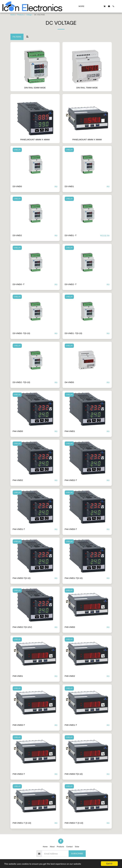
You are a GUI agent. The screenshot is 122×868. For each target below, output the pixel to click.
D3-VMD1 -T (71, 235)
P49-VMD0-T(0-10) (74, 774)
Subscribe (77, 853)
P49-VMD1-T (71, 725)
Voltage (29, 15)
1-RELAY (69, 150)
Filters (17, 37)
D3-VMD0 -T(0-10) (21, 333)
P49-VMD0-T (19, 725)
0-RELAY (17, 150)
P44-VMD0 (18, 431)
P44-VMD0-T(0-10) (22, 578)
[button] (91, 6)
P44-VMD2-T (71, 480)
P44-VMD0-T (71, 529)
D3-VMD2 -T (71, 284)
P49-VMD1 (18, 676)
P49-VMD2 (70, 676)
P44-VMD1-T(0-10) (74, 578)
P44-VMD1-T (19, 529)
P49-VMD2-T (19, 774)
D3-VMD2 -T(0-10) (21, 382)
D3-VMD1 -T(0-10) (73, 333)
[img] (35, 164)
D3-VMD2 (17, 235)
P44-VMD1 (70, 431)
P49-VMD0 (70, 627)
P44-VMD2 (18, 480)
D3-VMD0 (17, 186)
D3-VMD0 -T (19, 284)
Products (20, 15)
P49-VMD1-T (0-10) (22, 823)
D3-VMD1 (69, 186)
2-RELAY (17, 199)
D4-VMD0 (69, 382)
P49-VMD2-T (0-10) (74, 823)
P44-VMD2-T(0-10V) (22, 627)
